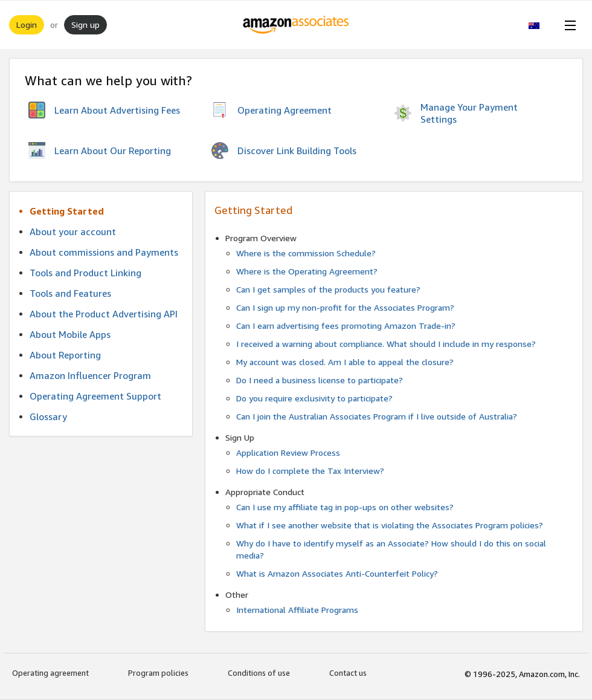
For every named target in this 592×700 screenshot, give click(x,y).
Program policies (158, 673)
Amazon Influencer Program (90, 375)
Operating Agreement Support (95, 396)
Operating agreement (50, 673)
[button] (540, 25)
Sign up (85, 24)
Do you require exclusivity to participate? (314, 398)
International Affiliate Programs (297, 610)
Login (27, 24)
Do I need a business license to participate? (320, 380)
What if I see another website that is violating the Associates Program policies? (390, 525)
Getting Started (67, 211)
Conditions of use (259, 673)
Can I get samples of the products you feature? (328, 289)
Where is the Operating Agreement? (307, 271)
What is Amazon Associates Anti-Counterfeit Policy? (337, 573)
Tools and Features (70, 293)
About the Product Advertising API (104, 314)
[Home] (296, 25)
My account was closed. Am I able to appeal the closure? (345, 362)
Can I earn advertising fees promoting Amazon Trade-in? (346, 326)
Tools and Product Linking (85, 273)
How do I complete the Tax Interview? (310, 471)
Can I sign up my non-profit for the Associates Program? (345, 307)
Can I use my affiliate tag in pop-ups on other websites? (345, 507)
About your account (73, 232)
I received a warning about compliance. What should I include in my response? (386, 344)
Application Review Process (288, 452)
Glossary (48, 416)
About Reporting (65, 355)
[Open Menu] (568, 25)
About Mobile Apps (70, 334)
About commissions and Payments (104, 252)
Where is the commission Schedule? (306, 253)
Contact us (348, 673)
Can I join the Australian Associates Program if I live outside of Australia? (377, 416)
